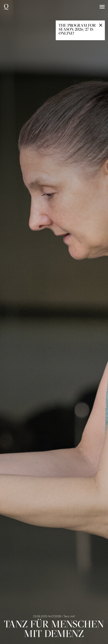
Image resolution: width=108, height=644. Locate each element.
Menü (102, 7)
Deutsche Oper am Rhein (6, 7)
